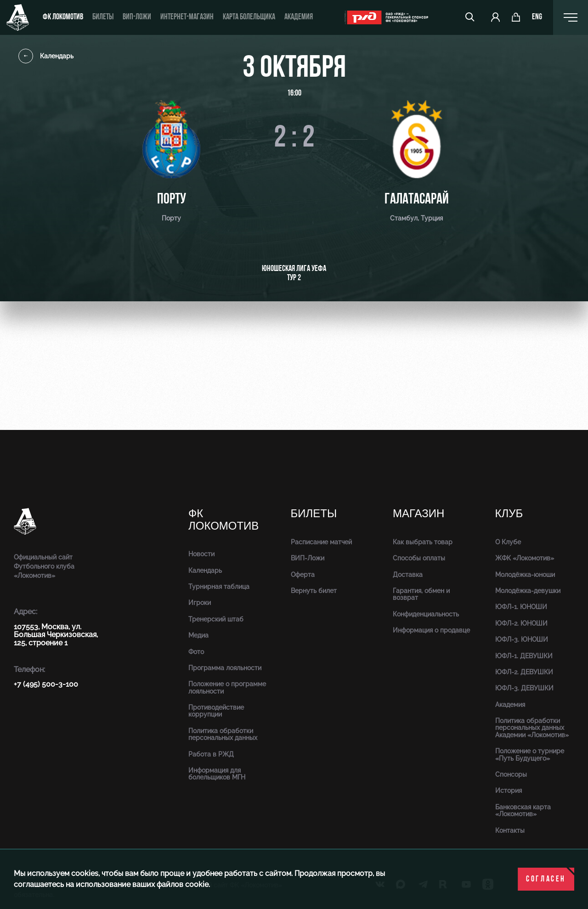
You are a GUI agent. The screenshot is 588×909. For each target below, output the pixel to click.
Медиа (198, 635)
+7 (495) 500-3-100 (46, 684)
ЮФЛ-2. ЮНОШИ (521, 623)
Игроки (200, 603)
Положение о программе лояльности (227, 687)
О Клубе (508, 542)
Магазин (418, 514)
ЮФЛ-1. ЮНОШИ (521, 607)
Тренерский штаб (216, 619)
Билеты (103, 17)
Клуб (509, 514)
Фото (196, 652)
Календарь (46, 56)
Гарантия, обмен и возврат (421, 594)
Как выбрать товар (423, 542)
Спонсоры (511, 774)
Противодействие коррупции (216, 711)
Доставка (408, 575)
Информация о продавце (431, 630)
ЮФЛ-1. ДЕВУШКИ (524, 656)
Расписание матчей (321, 542)
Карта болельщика (249, 17)
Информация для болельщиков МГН (217, 774)
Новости (201, 554)
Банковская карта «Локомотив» (523, 810)
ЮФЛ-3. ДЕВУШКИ (524, 688)
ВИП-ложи (137, 17)
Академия (299, 17)
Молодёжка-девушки (528, 591)
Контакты (510, 830)
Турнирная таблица (219, 587)
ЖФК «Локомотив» (525, 558)
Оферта (303, 575)
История (509, 790)
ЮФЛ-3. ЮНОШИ (522, 639)
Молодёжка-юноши (525, 575)
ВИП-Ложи (308, 558)
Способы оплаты (419, 558)
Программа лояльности (225, 668)
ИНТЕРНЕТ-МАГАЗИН (187, 17)
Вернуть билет (314, 591)
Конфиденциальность (426, 614)
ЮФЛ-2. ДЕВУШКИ (524, 672)
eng (537, 17)
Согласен (546, 879)
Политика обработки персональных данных (223, 734)
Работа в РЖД (211, 754)
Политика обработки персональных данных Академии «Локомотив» (532, 728)
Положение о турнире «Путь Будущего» (530, 754)
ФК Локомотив (63, 17)
